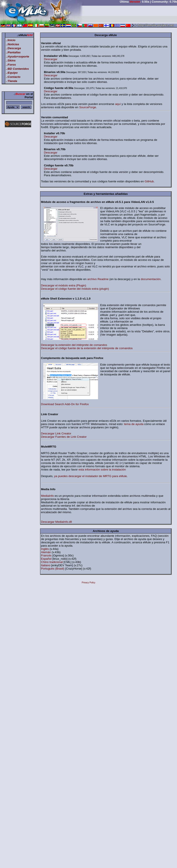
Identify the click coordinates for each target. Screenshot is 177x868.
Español (47, 559)
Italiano (46, 565)
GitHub (149, 181)
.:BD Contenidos (17, 69)
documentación (151, 279)
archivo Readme (98, 279)
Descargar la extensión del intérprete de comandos (74, 345)
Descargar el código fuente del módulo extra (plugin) (75, 289)
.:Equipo (12, 73)
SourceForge (88, 107)
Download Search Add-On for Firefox (65, 404)
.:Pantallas (13, 52)
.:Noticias (13, 44)
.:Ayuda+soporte (18, 57)
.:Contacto (13, 77)
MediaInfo (47, 496)
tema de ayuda (134, 424)
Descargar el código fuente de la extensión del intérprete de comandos (87, 348)
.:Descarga (13, 48)
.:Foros (11, 65)
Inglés (45, 549)
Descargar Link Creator (56, 433)
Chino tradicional (52, 562)
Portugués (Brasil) (53, 569)
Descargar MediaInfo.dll (56, 522)
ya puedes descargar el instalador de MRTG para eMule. (91, 476)
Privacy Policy (88, 583)
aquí (118, 104)
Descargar (51, 59)
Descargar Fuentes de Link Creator (64, 437)
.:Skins (11, 60)
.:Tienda (12, 81)
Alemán (46, 552)
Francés (47, 555)
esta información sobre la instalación (102, 470)
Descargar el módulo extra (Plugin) (64, 285)
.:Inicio (11, 40)
